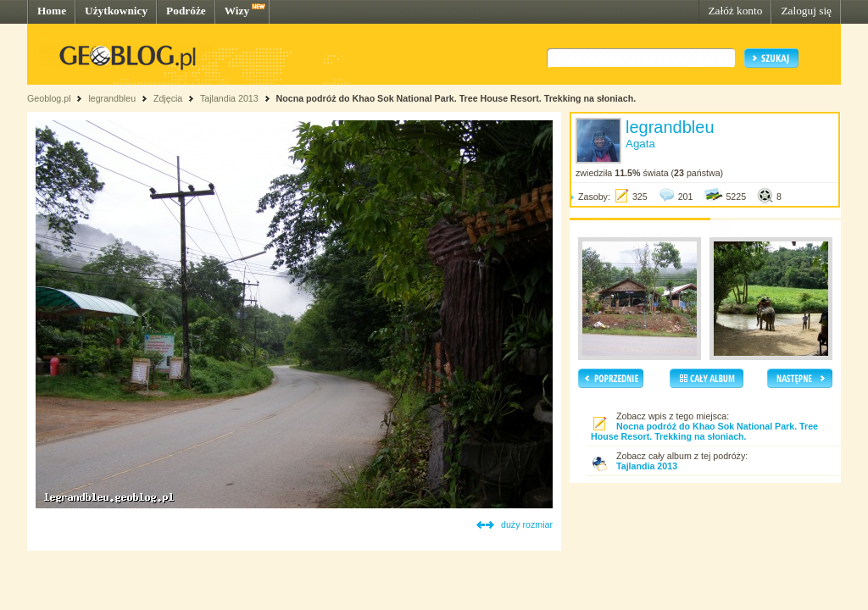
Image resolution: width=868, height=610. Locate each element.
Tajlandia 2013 (229, 98)
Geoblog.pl (49, 98)
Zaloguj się (806, 11)
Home (52, 11)
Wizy (237, 11)
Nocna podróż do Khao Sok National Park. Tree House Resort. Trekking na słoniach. (456, 98)
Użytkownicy (116, 11)
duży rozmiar (527, 524)
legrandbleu (112, 98)
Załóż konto (735, 11)
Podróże (186, 11)
